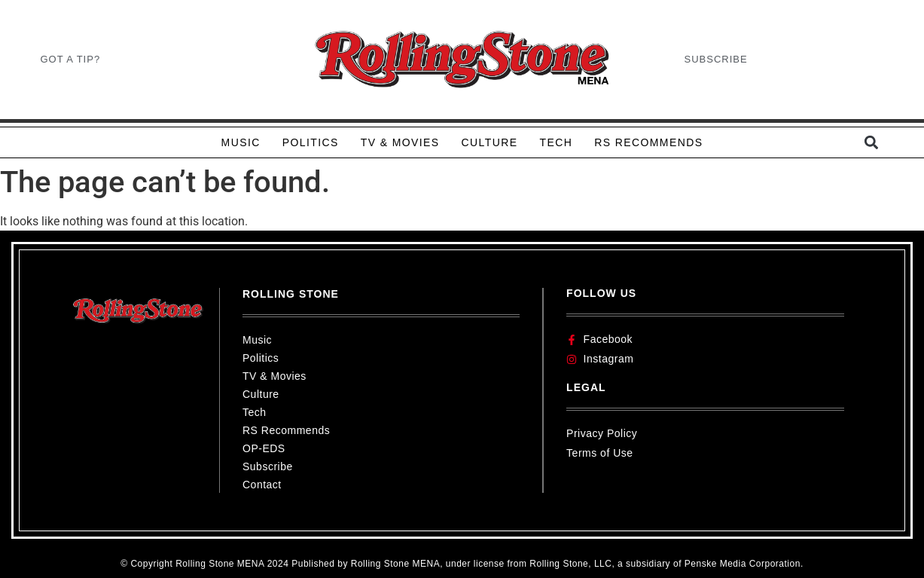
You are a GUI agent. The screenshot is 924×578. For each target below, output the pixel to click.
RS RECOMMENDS (648, 142)
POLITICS (311, 142)
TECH (556, 142)
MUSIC (241, 142)
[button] (872, 143)
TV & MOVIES (400, 142)
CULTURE (490, 142)
